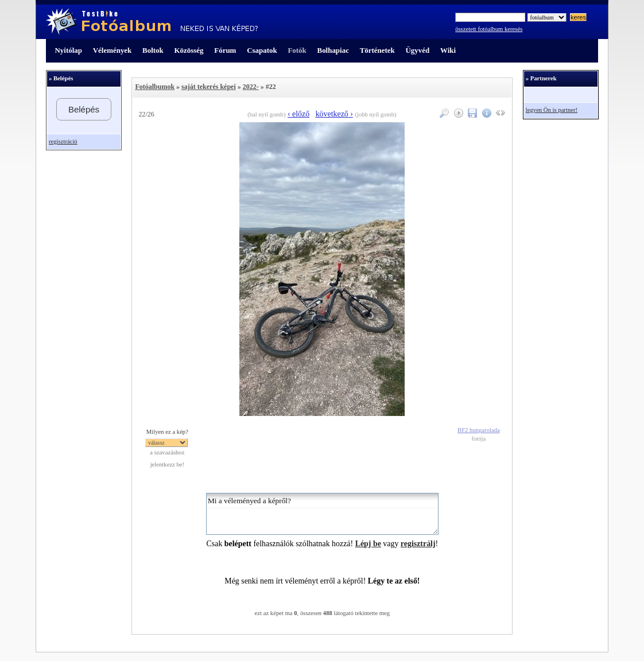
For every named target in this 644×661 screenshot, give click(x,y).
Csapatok (262, 50)
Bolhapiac (333, 50)
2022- (251, 87)
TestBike (152, 22)
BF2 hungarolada (479, 430)
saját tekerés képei (209, 87)
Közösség (189, 50)
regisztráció (63, 141)
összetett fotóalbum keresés (489, 29)
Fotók (297, 50)
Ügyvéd (417, 50)
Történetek (377, 50)
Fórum (225, 50)
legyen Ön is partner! (552, 110)
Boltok (153, 50)
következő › (334, 114)
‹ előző (298, 114)
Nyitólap (69, 50)
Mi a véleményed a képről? (322, 514)
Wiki (448, 50)
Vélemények (112, 50)
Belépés (84, 109)
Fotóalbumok (155, 87)
